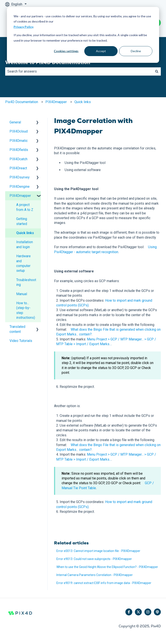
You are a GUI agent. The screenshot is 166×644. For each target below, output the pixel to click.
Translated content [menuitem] (17, 329)
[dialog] (83, 35)
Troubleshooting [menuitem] (26, 282)
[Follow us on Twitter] (138, 612)
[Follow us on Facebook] (129, 612)
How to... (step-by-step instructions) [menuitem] (26, 310)
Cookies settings (66, 51)
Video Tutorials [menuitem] (21, 341)
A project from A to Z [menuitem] (25, 207)
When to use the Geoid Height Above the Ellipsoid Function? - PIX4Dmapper (107, 567)
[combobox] (79, 71)
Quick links (83, 102)
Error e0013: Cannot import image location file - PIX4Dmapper (98, 551)
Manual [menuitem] (22, 294)
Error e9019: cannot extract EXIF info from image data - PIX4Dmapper (104, 583)
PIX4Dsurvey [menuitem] (20, 177)
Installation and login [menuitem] (25, 244)
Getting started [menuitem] (22, 221)
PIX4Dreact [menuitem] (18, 168)
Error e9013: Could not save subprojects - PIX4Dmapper (94, 559)
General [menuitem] (15, 122)
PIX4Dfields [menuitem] (19, 150)
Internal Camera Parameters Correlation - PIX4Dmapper (95, 575)
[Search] (157, 71)
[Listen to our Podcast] (157, 612)
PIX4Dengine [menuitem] (20, 187)
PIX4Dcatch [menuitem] (18, 159)
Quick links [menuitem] (25, 233)
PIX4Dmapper (56, 102)
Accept (101, 51)
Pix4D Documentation (22, 102)
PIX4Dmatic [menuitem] (19, 141)
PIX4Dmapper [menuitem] (20, 196)
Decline (136, 51)
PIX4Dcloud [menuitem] (19, 131)
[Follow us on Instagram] (148, 612)
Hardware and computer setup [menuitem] (23, 263)
